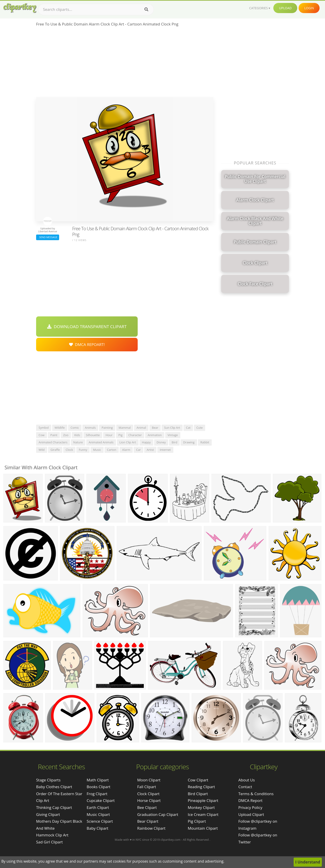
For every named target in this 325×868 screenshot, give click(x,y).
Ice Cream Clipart (203, 814)
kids (77, 435)
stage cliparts (48, 780)
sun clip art (172, 428)
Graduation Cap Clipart (158, 814)
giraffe (55, 450)
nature (78, 442)
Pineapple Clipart (203, 800)
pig (121, 435)
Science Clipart (100, 821)
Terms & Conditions (256, 794)
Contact (245, 787)
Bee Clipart (147, 807)
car (138, 450)
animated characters (53, 442)
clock (69, 450)
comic (75, 428)
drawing (189, 442)
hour (109, 435)
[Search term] (96, 9)
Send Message (48, 237)
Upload (285, 8)
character (135, 435)
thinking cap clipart (54, 807)
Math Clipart (98, 780)
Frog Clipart (97, 794)
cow (42, 435)
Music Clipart (98, 814)
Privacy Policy (250, 807)
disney (161, 442)
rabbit (205, 442)
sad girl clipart (49, 842)
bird (174, 442)
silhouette (93, 435)
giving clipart (48, 814)
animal (141, 428)
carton (112, 450)
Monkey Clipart (201, 807)
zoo (66, 435)
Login (309, 8)
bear (155, 428)
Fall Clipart (147, 787)
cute (200, 428)
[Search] (146, 9)
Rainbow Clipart (151, 828)
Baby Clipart (97, 828)
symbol (44, 428)
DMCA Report (250, 800)
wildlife (60, 428)
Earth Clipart (98, 807)
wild (42, 450)
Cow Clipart (198, 780)
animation (155, 435)
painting (107, 428)
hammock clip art (52, 835)
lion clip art (128, 442)
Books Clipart (99, 787)
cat (188, 428)
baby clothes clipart (54, 787)
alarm (126, 450)
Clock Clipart (148, 794)
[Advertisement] (125, 63)
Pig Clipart (197, 821)
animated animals (101, 442)
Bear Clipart (148, 821)
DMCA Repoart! (87, 344)
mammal (125, 428)
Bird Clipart (198, 794)
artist (150, 450)
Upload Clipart (251, 814)
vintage (173, 435)
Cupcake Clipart (101, 800)
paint (54, 435)
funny (83, 450)
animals (90, 428)
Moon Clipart (149, 780)
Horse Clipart (149, 800)
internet (165, 450)
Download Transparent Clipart (87, 327)
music (97, 450)
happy (146, 442)
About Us (247, 780)
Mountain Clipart (203, 828)
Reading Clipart (201, 787)
